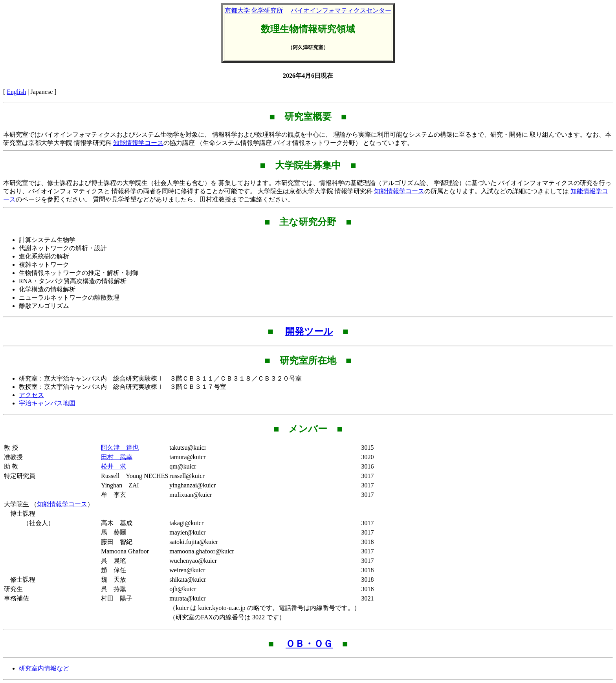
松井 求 (114, 466)
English (16, 92)
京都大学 (237, 10)
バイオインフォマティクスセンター (341, 10)
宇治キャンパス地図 (47, 403)
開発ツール (309, 331)
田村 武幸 (117, 457)
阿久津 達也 (120, 448)
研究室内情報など (44, 668)
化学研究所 (267, 10)
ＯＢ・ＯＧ (309, 644)
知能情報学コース (138, 143)
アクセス (31, 395)
